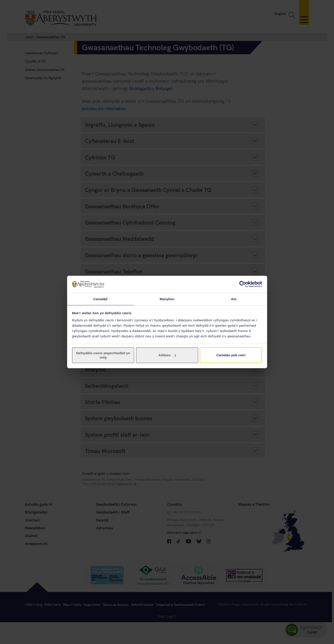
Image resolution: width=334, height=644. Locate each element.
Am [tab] (234, 299)
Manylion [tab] (167, 299)
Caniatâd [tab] (100, 299)
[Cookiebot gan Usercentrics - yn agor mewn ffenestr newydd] (243, 284)
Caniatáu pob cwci (231, 355)
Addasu (167, 355)
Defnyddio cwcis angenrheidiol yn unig (103, 355)
